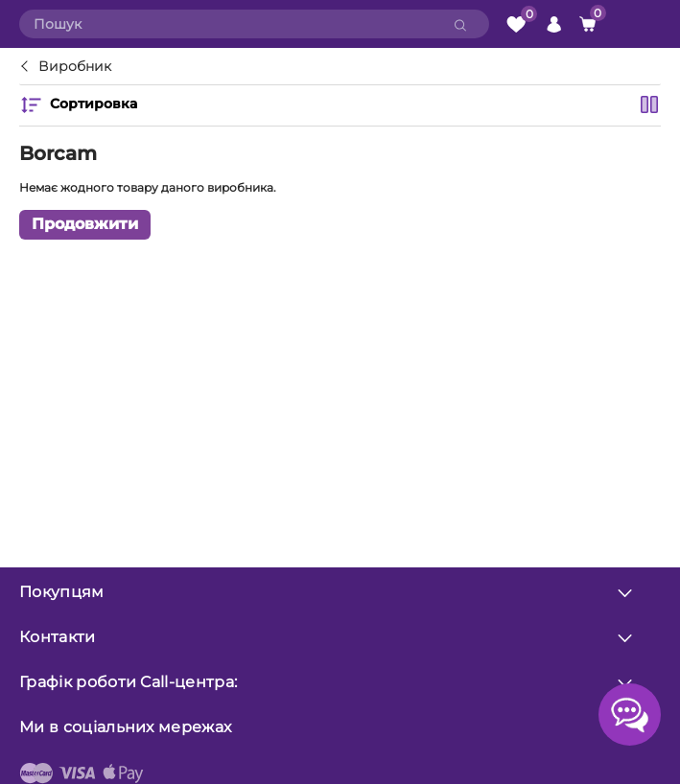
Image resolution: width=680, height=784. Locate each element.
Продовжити (85, 224)
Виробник (75, 67)
